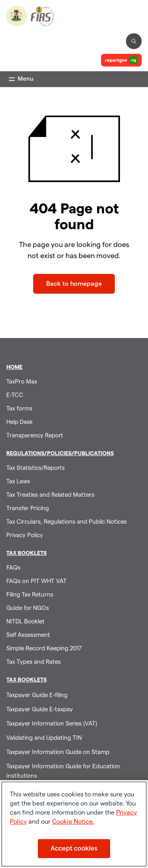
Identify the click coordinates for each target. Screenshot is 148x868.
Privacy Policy (25, 535)
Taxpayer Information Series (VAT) (52, 724)
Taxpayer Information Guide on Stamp (58, 752)
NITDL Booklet (25, 622)
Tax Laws (18, 481)
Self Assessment (28, 635)
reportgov (121, 60)
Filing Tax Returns (30, 595)
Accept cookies (74, 848)
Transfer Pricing (28, 508)
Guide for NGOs (28, 608)
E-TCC (15, 395)
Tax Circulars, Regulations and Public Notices (67, 522)
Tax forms (19, 409)
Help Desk (20, 422)
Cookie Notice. (73, 822)
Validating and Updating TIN (44, 738)
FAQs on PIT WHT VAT (37, 581)
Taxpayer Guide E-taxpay (40, 709)
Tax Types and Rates (34, 662)
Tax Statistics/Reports (36, 468)
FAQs (13, 568)
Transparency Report (35, 436)
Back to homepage (74, 284)
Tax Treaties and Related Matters (50, 495)
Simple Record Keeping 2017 (44, 649)
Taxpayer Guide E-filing (37, 695)
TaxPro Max (22, 382)
